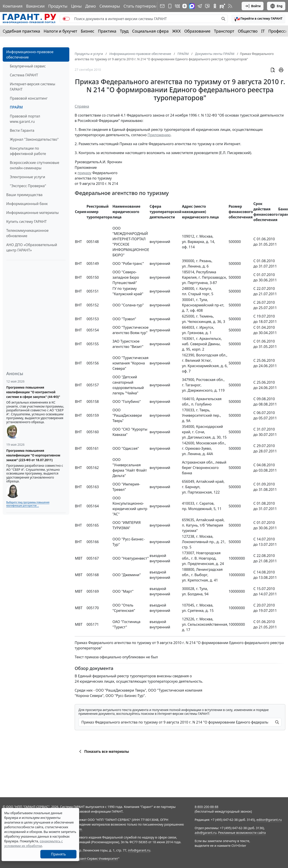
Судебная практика (21, 31)
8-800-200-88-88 (206, 807)
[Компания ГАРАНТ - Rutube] (222, 6)
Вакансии (35, 6)
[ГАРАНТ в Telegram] (200, 6)
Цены (76, 6)
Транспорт (224, 31)
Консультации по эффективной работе (28, 151)
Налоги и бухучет (61, 31)
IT (263, 31)
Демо (91, 6)
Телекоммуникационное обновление (27, 233)
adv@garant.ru (206, 833)
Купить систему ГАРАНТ (26, 222)
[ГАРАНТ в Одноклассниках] (215, 6)
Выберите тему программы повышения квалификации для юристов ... (28, 504)
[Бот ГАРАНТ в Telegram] (207, 6)
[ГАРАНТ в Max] (192, 6)
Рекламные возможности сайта (242, 833)
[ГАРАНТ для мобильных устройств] (170, 6)
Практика (107, 31)
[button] (258, 19)
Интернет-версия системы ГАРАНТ (33, 87)
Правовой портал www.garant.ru (25, 119)
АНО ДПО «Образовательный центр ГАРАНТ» (32, 247)
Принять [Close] (59, 854)
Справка (82, 106)
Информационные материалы (32, 213)
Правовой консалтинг (29, 98)
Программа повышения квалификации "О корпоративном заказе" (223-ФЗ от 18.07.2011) (33, 455)
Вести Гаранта (22, 130)
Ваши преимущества (24, 195)
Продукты (58, 6)
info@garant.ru (139, 850)
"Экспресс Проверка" (28, 186)
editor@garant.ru (269, 820)
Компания (13, 6)
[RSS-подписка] (230, 6)
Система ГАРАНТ (24, 75)
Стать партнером (140, 6)
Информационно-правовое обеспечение (30, 54)
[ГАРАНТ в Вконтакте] (177, 6)
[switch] (66, 19)
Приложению (159, 135)
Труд (124, 31)
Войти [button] (253, 6)
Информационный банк (27, 204)
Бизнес (87, 31)
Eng (276, 6)
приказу (84, 173)
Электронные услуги (27, 177)
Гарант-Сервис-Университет (97, 859)
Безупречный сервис (28, 66)
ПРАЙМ (16, 107)
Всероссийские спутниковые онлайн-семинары (35, 165)
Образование (197, 31)
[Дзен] (185, 6)
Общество (248, 31)
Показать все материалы (103, 751)
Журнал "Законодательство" (34, 139)
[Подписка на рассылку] (162, 6)
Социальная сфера (150, 31)
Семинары (110, 6)
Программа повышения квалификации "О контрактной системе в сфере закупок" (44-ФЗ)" (33, 392)
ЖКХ (177, 31)
